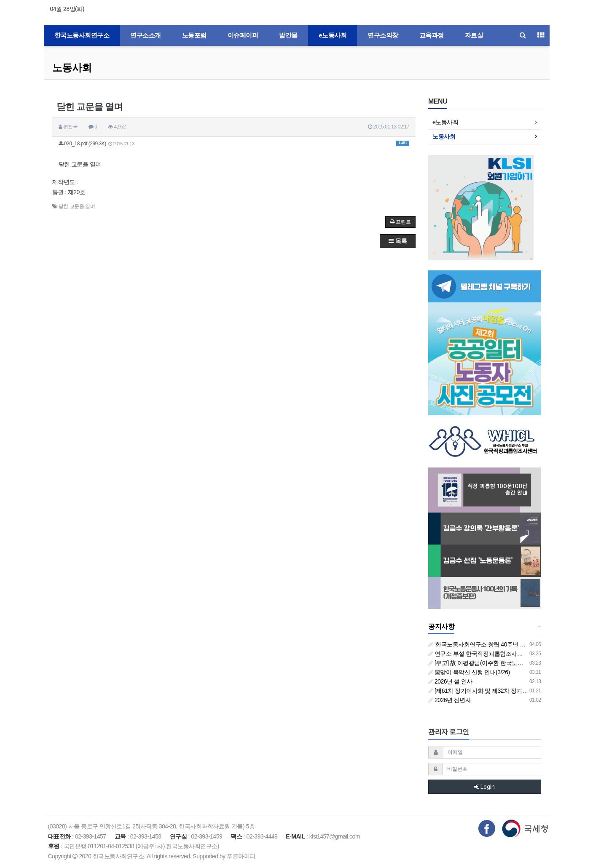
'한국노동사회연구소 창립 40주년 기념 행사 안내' (493, 644)
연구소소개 (146, 35)
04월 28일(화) (67, 9)
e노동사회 (333, 35)
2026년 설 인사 (450, 681)
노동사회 (72, 68)
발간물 (288, 35)
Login (484, 787)
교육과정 (432, 35)
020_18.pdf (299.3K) (234, 144)
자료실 (474, 35)
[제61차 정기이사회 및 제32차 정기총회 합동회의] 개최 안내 (507, 691)
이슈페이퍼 (243, 35)
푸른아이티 (241, 856)
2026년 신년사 (449, 700)
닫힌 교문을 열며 (77, 206)
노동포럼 (194, 35)
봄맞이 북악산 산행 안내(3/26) (469, 672)
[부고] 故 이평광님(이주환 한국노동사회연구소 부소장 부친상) (509, 663)
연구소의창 (383, 35)
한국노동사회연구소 (82, 35)
